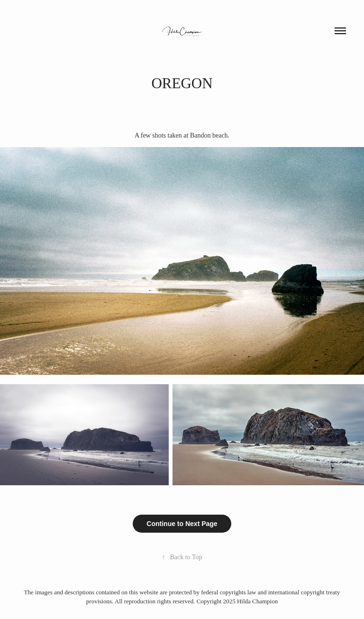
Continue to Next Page (182, 524)
